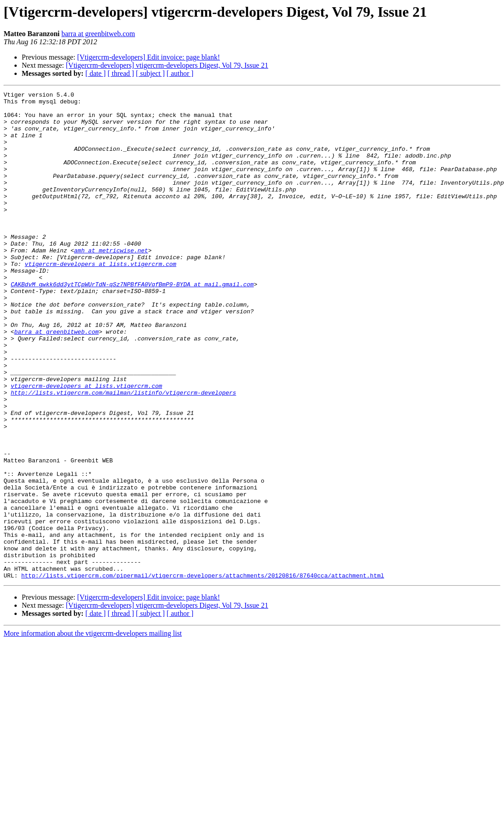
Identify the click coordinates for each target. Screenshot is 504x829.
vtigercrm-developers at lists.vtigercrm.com (100, 299)
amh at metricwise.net (111, 283)
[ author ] (180, 73)
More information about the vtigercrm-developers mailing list (93, 731)
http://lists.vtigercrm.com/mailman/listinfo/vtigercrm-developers (124, 453)
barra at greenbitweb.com (98, 34)
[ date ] (96, 73)
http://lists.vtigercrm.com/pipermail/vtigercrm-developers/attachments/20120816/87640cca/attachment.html (203, 673)
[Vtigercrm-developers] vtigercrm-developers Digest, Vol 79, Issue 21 (167, 65)
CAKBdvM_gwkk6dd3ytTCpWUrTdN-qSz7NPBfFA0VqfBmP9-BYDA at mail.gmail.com (132, 323)
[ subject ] (150, 73)
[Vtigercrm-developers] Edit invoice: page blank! (149, 57)
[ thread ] (121, 73)
